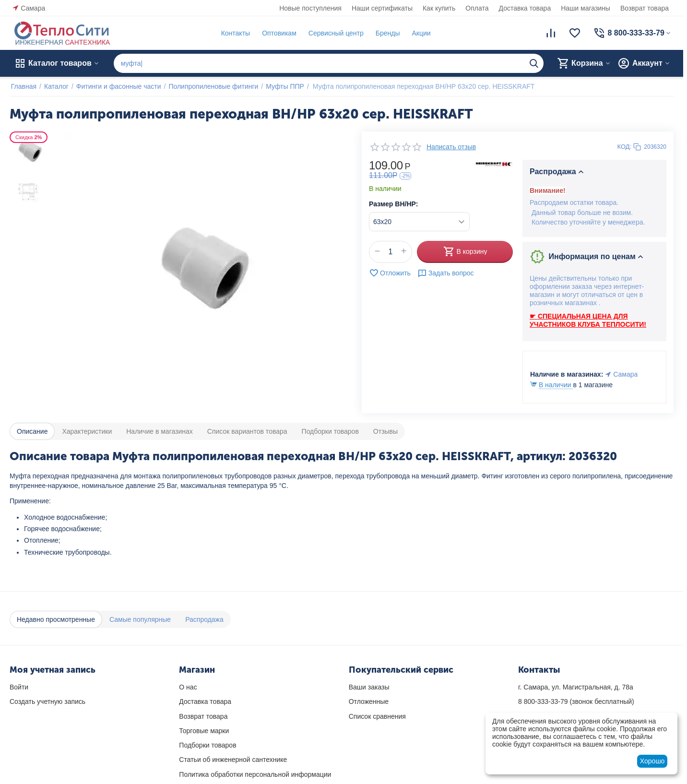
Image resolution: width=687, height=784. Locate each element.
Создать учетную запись (47, 701)
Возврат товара (645, 8)
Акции (420, 33)
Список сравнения (377, 716)
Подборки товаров (207, 745)
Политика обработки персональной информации (255, 774)
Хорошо (652, 761)
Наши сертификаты (382, 8)
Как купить (439, 8)
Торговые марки (204, 731)
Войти (19, 687)
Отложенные (369, 701)
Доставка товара (525, 8)
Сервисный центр (335, 33)
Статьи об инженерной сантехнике (233, 760)
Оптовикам (278, 33)
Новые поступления (310, 8)
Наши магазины (586, 8)
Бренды (386, 33)
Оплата (477, 8)
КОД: (625, 147)
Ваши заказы (369, 687)
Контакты (234, 33)
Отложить (390, 273)
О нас (188, 687)
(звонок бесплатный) (576, 701)
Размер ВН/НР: (393, 204)
